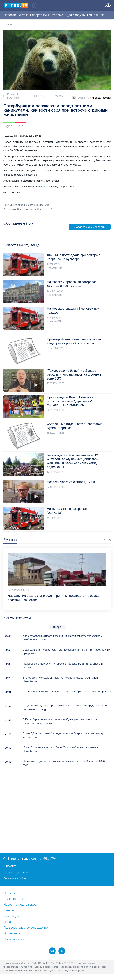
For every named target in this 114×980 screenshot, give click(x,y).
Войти (108, 5)
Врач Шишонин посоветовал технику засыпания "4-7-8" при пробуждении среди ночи (66, 652)
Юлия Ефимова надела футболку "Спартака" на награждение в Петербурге (60, 749)
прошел (45, 187)
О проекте (10, 866)
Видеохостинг (13, 899)
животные (32, 205)
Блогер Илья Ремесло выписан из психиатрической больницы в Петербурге (61, 679)
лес (41, 205)
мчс (47, 205)
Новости (10, 15)
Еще (108, 15)
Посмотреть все (18, 227)
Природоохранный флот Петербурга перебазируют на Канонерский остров (63, 665)
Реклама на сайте (15, 878)
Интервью (56, 15)
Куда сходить (75, 15)
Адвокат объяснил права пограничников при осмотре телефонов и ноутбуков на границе (63, 638)
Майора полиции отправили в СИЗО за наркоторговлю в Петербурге (69, 692)
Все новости (109, 619)
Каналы (9, 910)
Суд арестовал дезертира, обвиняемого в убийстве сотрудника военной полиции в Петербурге (66, 707)
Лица (7, 922)
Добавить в (91, 98)
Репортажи (38, 15)
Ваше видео (12, 916)
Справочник (12, 933)
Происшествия (14, 939)
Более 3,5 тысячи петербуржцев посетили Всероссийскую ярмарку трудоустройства (63, 735)
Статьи (23, 15)
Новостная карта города (21, 905)
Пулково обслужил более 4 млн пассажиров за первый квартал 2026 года (64, 763)
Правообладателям (16, 872)
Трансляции (95, 15)
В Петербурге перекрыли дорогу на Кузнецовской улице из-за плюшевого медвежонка (60, 721)
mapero (59, 96)
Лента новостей (26, 209)
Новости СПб (45, 209)
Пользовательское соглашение (26, 928)
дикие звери (18, 205)
